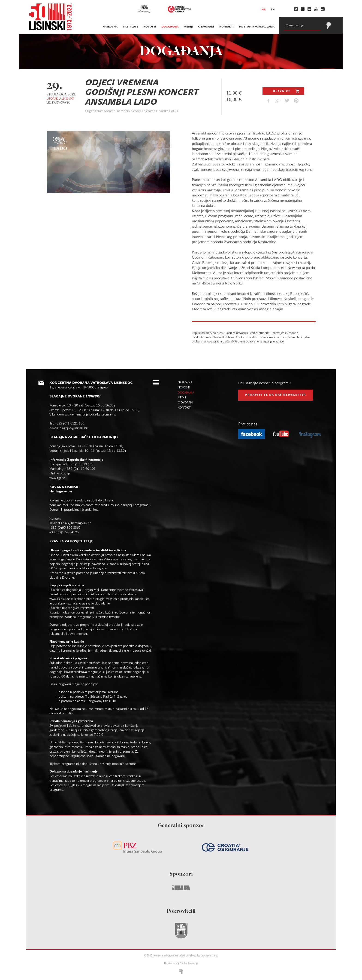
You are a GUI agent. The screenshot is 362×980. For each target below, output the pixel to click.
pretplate (130, 27)
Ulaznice (287, 91)
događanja (170, 27)
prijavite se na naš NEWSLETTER (276, 395)
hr (264, 10)
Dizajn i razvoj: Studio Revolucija (181, 963)
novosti (150, 27)
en (273, 10)
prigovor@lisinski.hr (102, 701)
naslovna (110, 27)
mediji (188, 27)
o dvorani (206, 27)
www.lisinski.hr (60, 599)
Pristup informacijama (257, 27)
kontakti (226, 27)
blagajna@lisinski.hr (73, 428)
